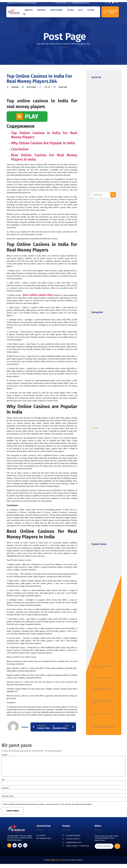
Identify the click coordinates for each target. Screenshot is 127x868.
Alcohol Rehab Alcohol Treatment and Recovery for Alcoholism (103, 674)
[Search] (113, 195)
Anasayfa (29, 10)
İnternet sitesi (7, 796)
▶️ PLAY (27, 117)
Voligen (53, 860)
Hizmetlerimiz (56, 10)
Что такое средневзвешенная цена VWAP (102, 696)
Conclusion (20, 149)
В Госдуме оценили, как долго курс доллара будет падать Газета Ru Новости (103, 722)
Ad (3, 780)
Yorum (5, 755)
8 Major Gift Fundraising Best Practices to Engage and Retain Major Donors (103, 684)
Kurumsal (41, 10)
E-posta (5, 788)
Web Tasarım (61, 860)
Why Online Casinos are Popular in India (43, 143)
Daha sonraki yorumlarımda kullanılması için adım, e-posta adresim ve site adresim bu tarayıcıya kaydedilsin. (48, 804)
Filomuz (71, 10)
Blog (81, 10)
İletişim (91, 10)
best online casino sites (38, 295)
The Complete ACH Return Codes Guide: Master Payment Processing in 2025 (103, 710)
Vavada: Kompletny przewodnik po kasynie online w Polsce (101, 662)
